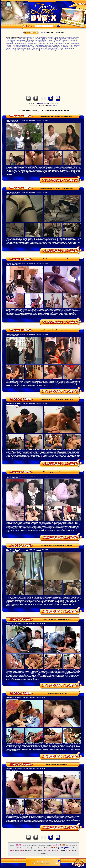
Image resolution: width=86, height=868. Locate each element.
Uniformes (19, 50)
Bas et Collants (67, 37)
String (62, 48)
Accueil (42, 33)
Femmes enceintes (60, 42)
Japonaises (76, 45)
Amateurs (42, 37)
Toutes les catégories (13, 37)
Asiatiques (57, 37)
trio (39, 853)
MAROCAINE (42, 845)
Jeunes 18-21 (11, 47)
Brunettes (52, 39)
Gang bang (62, 44)
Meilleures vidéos (27, 37)
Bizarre (20, 39)
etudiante (45, 848)
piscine (54, 851)
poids (55, 105)
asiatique (56, 845)
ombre (35, 851)
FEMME (19, 845)
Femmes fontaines (20, 44)
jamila (12, 850)
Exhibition (28, 42)
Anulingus (50, 37)
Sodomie (39, 48)
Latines (19, 47)
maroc (22, 850)
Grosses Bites (39, 45)
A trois (36, 37)
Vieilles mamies (45, 50)
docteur (27, 848)
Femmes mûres (33, 44)
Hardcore (48, 45)
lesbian (17, 851)
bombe (17, 848)
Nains (55, 47)
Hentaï (54, 45)
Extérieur (35, 42)
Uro (25, 50)
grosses (67, 848)
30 (46, 104)
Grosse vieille (26, 845)
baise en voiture (70, 845)
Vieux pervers (56, 50)
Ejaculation (65, 40)
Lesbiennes (26, 47)
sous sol (74, 851)
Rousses (24, 48)
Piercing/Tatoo (15, 48)
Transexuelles (10, 50)
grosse (60, 848)
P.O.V (60, 47)
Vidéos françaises (33, 50)
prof (58, 850)
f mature (53, 848)
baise (63, 845)
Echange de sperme (54, 40)
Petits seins (73, 47)
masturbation (29, 851)
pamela (40, 851)
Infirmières (61, 45)
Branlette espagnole (41, 39)
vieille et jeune (45, 853)
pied (45, 850)
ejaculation (34, 848)
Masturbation (42, 47)
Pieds (8, 48)
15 (42, 104)
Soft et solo (47, 48)
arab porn (49, 845)
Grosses (31, 45)
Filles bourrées (44, 44)
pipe (49, 850)
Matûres (50, 47)
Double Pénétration (40, 40)
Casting (59, 39)
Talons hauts (69, 48)
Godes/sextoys (75, 44)
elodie (39, 848)
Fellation (50, 42)
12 (40, 104)
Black (25, 39)
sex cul (68, 850)
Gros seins (23, 45)
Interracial (68, 45)
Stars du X (55, 48)
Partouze (66, 47)
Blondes (31, 39)
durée (50, 105)
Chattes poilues (11, 40)
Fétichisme (43, 42)
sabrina (63, 851)
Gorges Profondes (13, 45)
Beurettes (76, 37)
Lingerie (34, 47)
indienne (74, 848)
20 (44, 104)
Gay (68, 44)
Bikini (8, 39)
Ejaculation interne (17, 42)
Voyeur (64, 50)
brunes (22, 848)
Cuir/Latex (21, 40)
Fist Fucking (53, 44)
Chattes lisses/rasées (69, 39)
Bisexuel (14, 39)
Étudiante (12, 845)
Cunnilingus (29, 40)
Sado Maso (32, 48)
